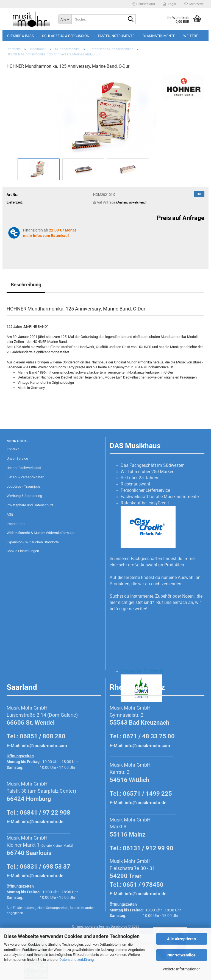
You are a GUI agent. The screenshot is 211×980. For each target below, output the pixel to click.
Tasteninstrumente (116, 36)
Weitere (191, 36)
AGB (10, 514)
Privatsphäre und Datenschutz (30, 505)
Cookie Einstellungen (23, 551)
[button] (144, 4)
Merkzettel (194, 4)
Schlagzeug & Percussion (66, 36)
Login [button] (170, 4)
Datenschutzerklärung (77, 960)
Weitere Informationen (182, 969)
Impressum (16, 524)
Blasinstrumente (159, 36)
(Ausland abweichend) (131, 203)
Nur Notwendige (181, 955)
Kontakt (13, 449)
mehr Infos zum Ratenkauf (46, 236)
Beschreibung (26, 285)
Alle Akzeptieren (181, 939)
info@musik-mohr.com (44, 746)
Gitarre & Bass (20, 36)
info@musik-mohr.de (43, 822)
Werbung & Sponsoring (24, 496)
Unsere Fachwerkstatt (24, 468)
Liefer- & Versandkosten (25, 477)
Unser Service (17, 458)
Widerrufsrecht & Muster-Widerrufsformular (41, 533)
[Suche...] (65, 19)
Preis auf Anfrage (181, 218)
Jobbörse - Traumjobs (24, 486)
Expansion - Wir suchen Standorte (33, 542)
